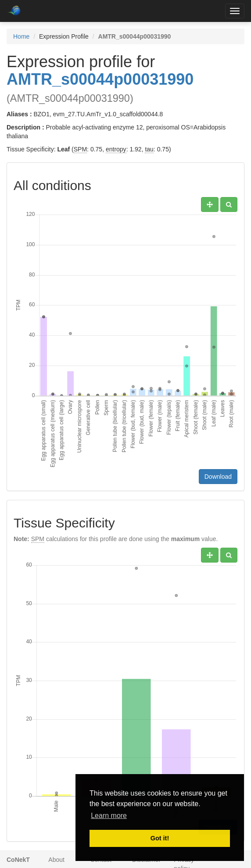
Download (218, 477)
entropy (116, 149)
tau (149, 149)
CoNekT (18, 860)
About (56, 860)
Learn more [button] (109, 816)
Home (21, 36)
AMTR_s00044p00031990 (100, 79)
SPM (80, 149)
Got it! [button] (160, 838)
